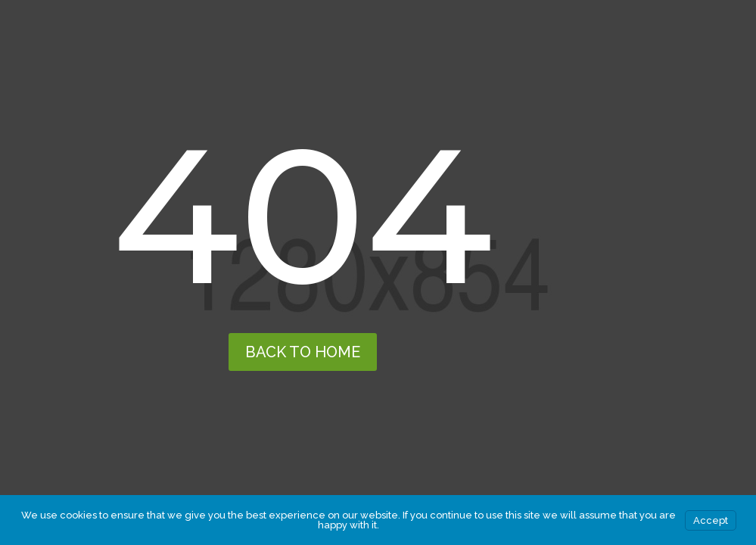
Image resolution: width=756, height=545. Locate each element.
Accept (711, 520)
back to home (303, 352)
